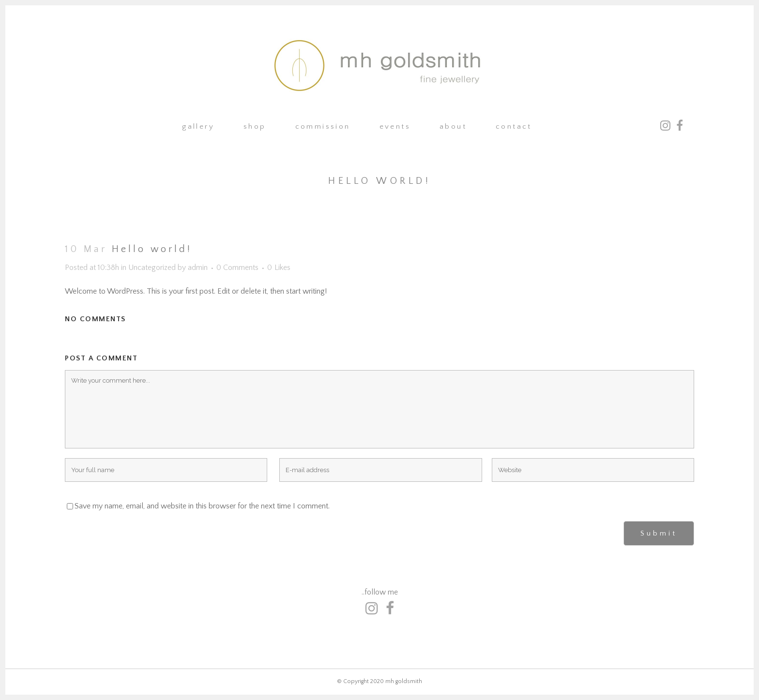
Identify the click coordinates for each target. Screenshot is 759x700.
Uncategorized (152, 268)
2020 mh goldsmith (396, 681)
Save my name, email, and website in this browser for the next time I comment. (202, 506)
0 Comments (237, 268)
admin (198, 268)
